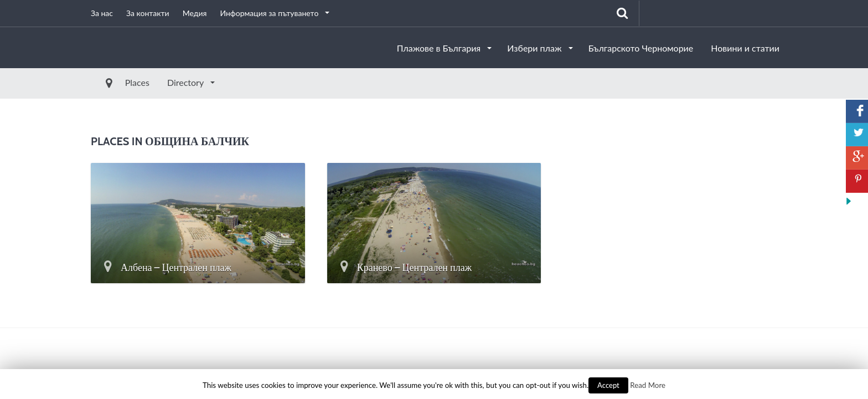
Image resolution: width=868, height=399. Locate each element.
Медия (195, 13)
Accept (608, 385)
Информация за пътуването (270, 13)
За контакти (148, 13)
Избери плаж (535, 48)
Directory (161, 82)
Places (112, 82)
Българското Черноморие (641, 48)
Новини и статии (745, 48)
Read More (648, 385)
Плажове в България (440, 48)
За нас (102, 13)
